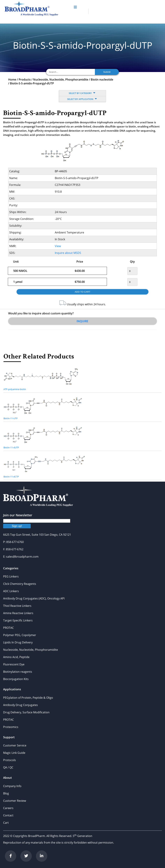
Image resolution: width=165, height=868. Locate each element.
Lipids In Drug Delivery (18, 642)
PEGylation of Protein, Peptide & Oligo (28, 698)
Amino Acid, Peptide (16, 657)
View (58, 246)
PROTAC (8, 628)
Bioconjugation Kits (16, 679)
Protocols (10, 760)
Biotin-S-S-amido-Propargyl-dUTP (32, 83)
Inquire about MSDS (68, 253)
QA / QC (8, 767)
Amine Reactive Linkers (18, 613)
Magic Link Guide (14, 753)
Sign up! (17, 526)
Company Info (12, 786)
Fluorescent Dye (14, 664)
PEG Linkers (11, 576)
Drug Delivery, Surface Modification (26, 712)
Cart (6, 823)
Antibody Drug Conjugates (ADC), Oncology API (34, 598)
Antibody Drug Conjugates (20, 705)
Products (25, 80)
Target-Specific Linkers (18, 620)
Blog (6, 793)
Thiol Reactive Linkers (17, 606)
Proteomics (11, 727)
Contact (8, 815)
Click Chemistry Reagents (20, 584)
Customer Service (15, 745)
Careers (8, 808)
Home (12, 80)
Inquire (82, 321)
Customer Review (15, 801)
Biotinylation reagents (18, 672)
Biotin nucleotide (102, 80)
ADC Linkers (11, 591)
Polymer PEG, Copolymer (20, 635)
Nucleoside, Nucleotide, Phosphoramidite (61, 80)
